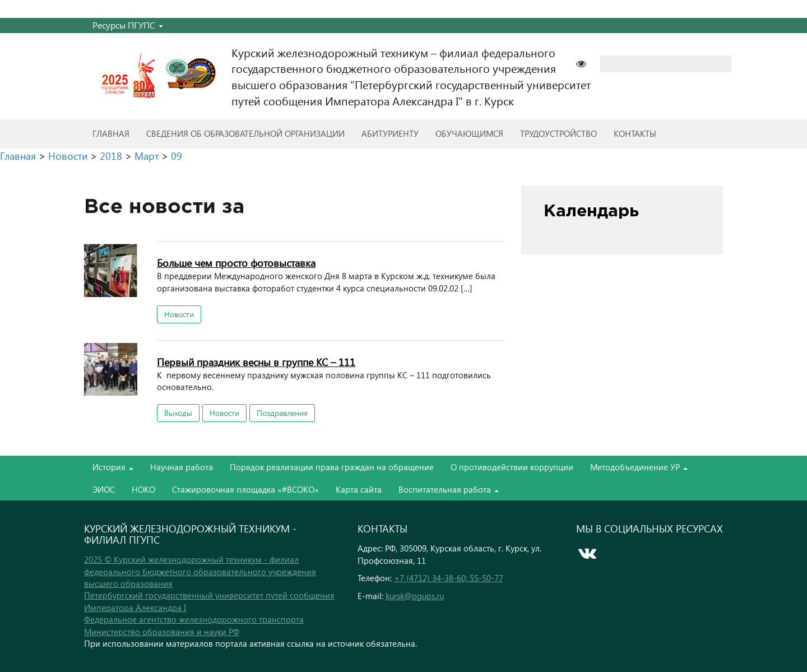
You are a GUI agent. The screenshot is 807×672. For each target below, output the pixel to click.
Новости (179, 314)
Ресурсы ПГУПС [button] (128, 25)
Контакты (635, 133)
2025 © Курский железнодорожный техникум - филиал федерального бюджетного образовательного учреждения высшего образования (200, 571)
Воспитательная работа (449, 489)
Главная (111, 133)
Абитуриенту (390, 133)
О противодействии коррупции (512, 467)
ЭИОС (104, 489)
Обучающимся (469, 133)
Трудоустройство (558, 133)
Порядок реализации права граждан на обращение (332, 467)
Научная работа (182, 467)
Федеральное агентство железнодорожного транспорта (194, 619)
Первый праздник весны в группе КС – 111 (256, 362)
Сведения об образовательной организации (245, 133)
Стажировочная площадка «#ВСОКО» (245, 489)
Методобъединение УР (639, 467)
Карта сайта (359, 489)
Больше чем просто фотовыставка (236, 263)
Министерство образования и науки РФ (162, 632)
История (113, 467)
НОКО (143, 489)
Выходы (178, 413)
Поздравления (282, 413)
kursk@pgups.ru (415, 596)
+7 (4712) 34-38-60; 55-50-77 (449, 578)
